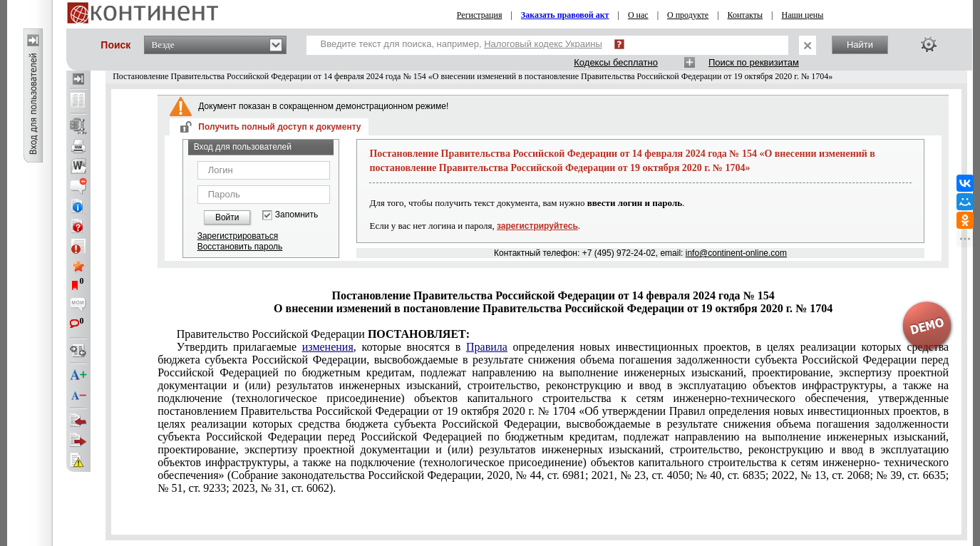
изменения (328, 347)
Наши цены (802, 15)
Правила (487, 347)
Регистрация (480, 15)
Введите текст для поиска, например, (461, 44)
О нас (638, 15)
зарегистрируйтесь (537, 226)
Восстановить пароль (240, 247)
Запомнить (296, 215)
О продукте (688, 15)
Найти (860, 45)
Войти (227, 217)
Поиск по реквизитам (754, 62)
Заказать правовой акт (565, 15)
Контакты (746, 15)
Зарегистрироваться (238, 236)
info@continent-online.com (736, 253)
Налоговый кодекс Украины (543, 44)
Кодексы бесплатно (616, 62)
